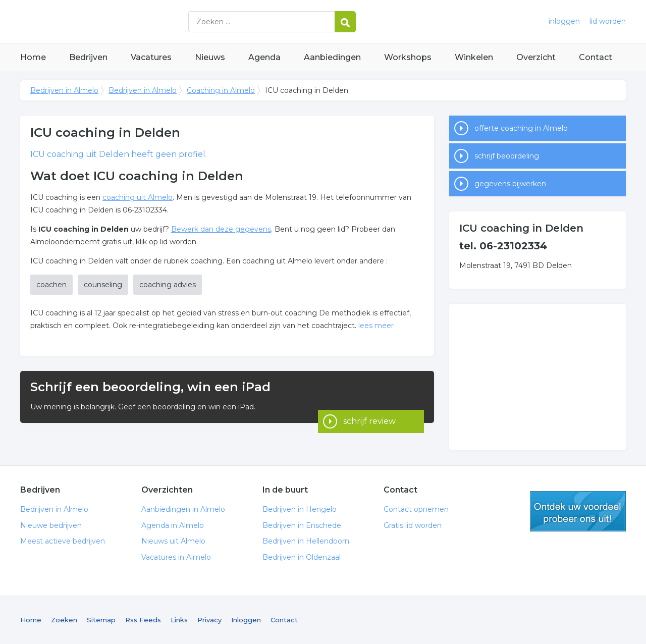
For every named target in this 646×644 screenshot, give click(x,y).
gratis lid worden (578, 511)
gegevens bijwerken (510, 184)
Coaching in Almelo (221, 90)
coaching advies (168, 285)
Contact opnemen (416, 509)
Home (33, 57)
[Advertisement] (537, 377)
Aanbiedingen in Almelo (183, 509)
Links (179, 620)
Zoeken (64, 620)
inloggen (564, 21)
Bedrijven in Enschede (302, 525)
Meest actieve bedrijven (63, 541)
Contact (596, 57)
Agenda (264, 57)
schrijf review (369, 397)
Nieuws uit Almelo (173, 541)
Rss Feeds (143, 620)
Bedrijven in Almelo (146, 21)
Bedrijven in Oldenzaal (302, 557)
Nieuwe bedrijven (51, 525)
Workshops (408, 57)
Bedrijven (88, 57)
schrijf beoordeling (507, 156)
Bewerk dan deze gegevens (221, 229)
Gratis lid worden (413, 525)
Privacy (209, 620)
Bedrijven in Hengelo (300, 509)
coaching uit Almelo (138, 197)
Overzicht (536, 57)
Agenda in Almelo (173, 525)
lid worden (608, 21)
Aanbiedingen (332, 57)
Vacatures (151, 57)
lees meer (376, 326)
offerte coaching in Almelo (521, 128)
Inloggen (246, 620)
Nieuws (210, 57)
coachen (51, 285)
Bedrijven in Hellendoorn (306, 541)
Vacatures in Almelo (176, 557)
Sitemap (101, 620)
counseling (103, 285)
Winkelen (474, 57)
